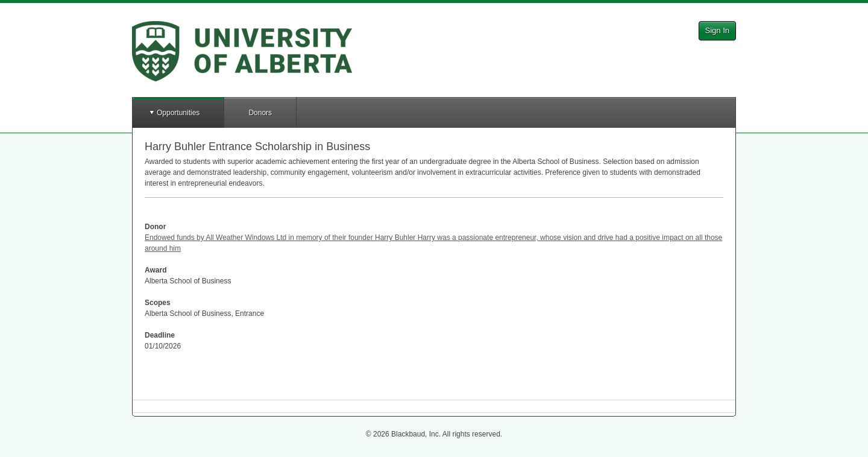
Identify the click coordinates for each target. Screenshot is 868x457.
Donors (260, 113)
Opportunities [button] (178, 113)
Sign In (717, 30)
